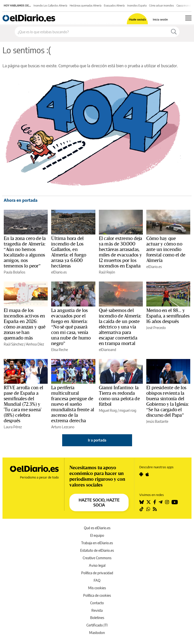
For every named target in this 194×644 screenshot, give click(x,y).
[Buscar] (174, 32)
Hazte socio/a (137, 19)
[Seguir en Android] (141, 474)
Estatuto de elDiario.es (97, 550)
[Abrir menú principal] (188, 18)
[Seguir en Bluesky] (142, 502)
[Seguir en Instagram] (167, 502)
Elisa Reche (60, 350)
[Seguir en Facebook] (155, 502)
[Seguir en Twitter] (149, 502)
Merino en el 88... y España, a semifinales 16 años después (168, 316)
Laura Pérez (13, 427)
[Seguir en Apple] (147, 474)
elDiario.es (59, 272)
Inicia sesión (160, 19)
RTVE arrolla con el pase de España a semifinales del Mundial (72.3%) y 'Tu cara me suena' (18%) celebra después (23, 404)
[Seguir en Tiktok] (142, 509)
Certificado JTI (97, 625)
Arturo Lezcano (63, 427)
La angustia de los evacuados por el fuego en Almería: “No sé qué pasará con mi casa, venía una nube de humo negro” (71, 327)
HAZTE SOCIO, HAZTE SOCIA (99, 502)
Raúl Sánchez (14, 344)
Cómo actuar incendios (162, 5)
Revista (97, 610)
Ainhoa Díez (35, 344)
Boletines (97, 618)
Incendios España (137, 5)
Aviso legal (97, 565)
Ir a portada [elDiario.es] (97, 440)
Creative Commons (97, 558)
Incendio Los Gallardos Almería (50, 5)
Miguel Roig (108, 410)
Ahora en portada (21, 200)
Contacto (97, 603)
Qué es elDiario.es (97, 528)
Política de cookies (97, 595)
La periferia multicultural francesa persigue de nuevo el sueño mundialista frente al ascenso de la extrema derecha (73, 404)
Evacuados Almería (114, 5)
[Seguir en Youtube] (175, 502)
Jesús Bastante (157, 421)
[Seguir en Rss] (155, 509)
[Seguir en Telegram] (161, 502)
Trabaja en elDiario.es (97, 543)
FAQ (97, 580)
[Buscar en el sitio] (92, 32)
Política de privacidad (97, 573)
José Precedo (156, 328)
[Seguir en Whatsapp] (148, 509)
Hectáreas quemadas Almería (86, 5)
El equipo (97, 535)
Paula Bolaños (14, 272)
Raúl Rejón (107, 272)
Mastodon (97, 633)
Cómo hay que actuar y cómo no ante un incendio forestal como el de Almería (166, 249)
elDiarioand (107, 350)
